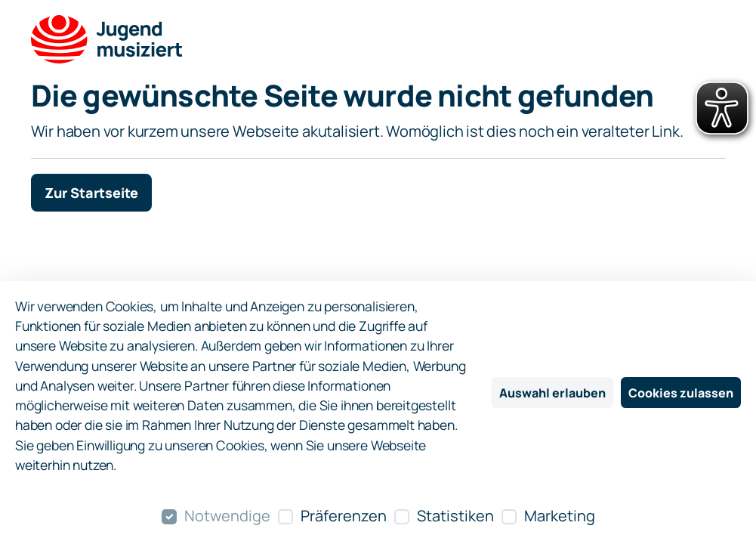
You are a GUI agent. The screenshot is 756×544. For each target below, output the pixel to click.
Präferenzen (344, 516)
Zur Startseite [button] (91, 193)
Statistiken (455, 516)
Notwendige (227, 516)
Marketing (560, 516)
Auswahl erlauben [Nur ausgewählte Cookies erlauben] (552, 393)
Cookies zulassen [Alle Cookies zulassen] (681, 393)
